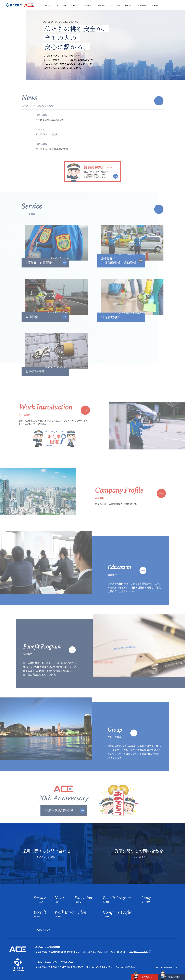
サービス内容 (61, 5)
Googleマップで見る (139, 952)
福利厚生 (101, 5)
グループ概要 (115, 5)
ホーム (48, 5)
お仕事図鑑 (142, 5)
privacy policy (42, 930)
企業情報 (155, 5)
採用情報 (128, 5)
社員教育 (88, 5)
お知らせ (75, 5)
